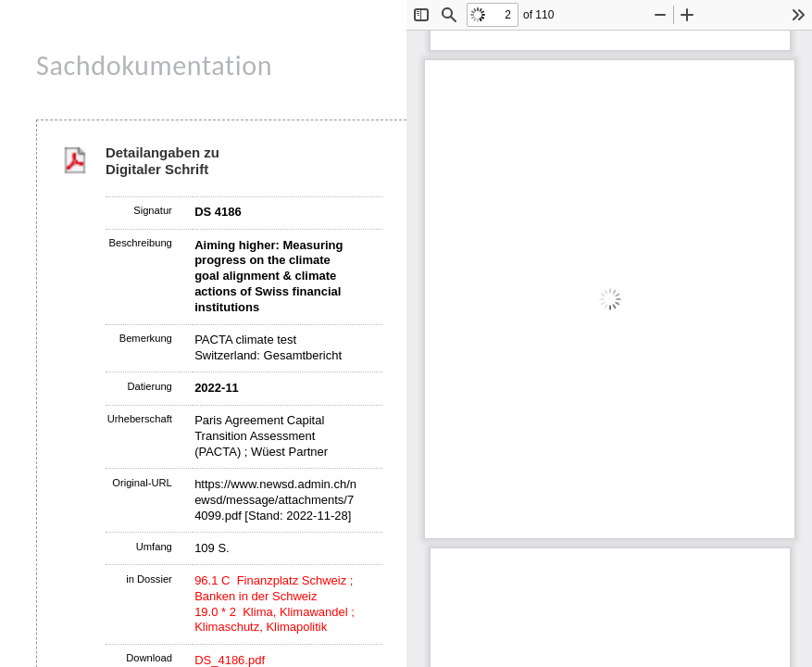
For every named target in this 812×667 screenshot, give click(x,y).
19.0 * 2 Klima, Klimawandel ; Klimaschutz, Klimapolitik (275, 620)
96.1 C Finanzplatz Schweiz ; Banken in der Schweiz (274, 588)
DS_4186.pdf (230, 660)
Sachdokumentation (154, 65)
